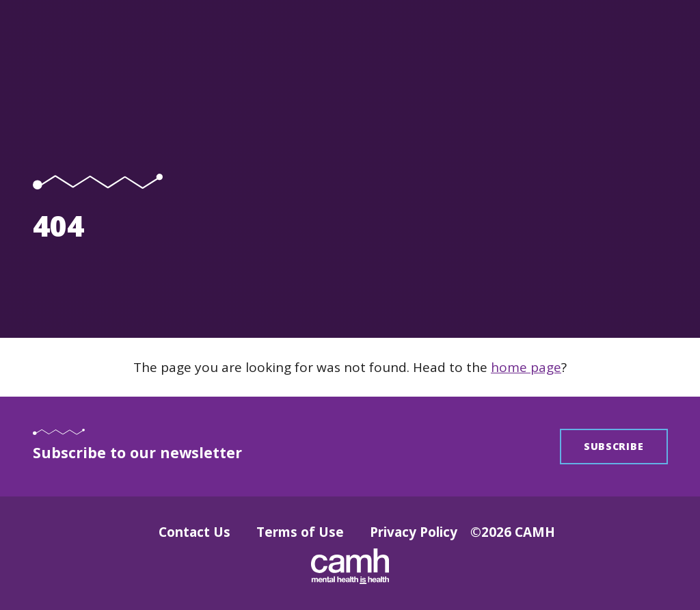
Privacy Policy (414, 532)
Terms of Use (300, 532)
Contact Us (194, 532)
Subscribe (614, 446)
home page (526, 367)
